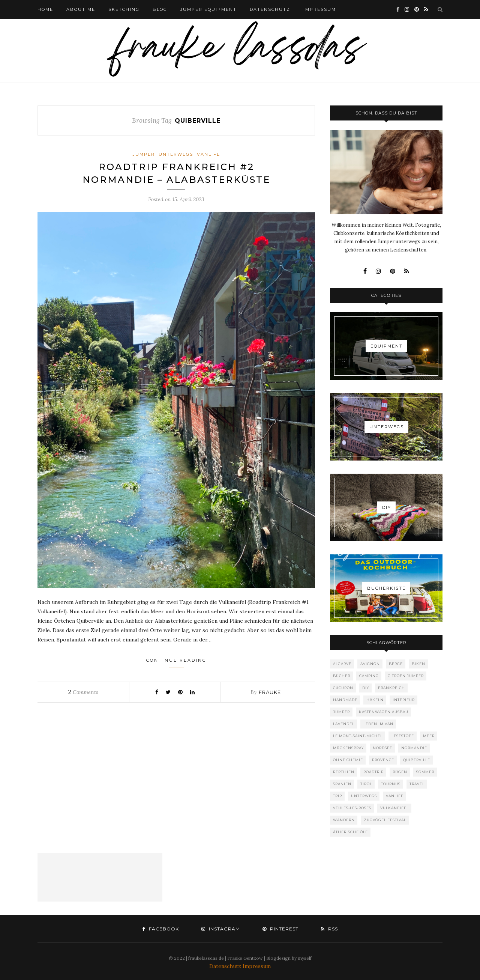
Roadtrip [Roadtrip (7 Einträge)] (373, 772)
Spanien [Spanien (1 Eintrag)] (342, 784)
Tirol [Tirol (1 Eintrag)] (366, 784)
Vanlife (208, 154)
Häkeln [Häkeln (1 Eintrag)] (375, 700)
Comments (83, 692)
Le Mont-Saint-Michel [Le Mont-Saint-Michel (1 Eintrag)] (358, 736)
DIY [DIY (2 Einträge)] (366, 688)
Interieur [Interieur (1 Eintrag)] (404, 700)
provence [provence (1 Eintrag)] (383, 760)
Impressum (257, 966)
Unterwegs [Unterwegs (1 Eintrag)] (364, 796)
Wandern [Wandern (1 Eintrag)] (344, 820)
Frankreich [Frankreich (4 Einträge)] (391, 688)
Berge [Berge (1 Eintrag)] (396, 664)
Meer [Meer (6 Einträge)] (429, 736)
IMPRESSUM (320, 9)
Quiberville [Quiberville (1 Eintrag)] (417, 760)
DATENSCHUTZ (270, 9)
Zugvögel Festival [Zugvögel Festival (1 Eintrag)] (385, 820)
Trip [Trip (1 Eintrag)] (337, 796)
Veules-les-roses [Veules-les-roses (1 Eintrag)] (352, 808)
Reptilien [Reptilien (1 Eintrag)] (344, 772)
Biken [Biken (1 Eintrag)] (418, 664)
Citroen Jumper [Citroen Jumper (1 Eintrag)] (406, 676)
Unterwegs (176, 154)
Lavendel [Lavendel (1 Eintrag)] (344, 724)
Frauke (270, 692)
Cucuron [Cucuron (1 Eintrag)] (343, 688)
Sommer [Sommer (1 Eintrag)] (425, 772)
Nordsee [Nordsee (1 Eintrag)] (382, 748)
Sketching (124, 9)
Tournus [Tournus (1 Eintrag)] (391, 784)
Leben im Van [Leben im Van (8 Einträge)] (378, 724)
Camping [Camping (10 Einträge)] (369, 676)
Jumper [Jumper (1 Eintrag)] (341, 712)
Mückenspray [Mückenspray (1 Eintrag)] (348, 748)
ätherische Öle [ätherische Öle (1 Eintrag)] (350, 832)
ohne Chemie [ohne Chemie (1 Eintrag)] (348, 760)
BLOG (160, 9)
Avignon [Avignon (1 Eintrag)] (370, 664)
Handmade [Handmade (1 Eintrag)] (345, 700)
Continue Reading (176, 662)
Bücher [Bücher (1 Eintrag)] (342, 676)
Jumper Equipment (208, 9)
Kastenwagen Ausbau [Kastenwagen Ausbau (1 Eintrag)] (384, 712)
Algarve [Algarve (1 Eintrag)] (342, 664)
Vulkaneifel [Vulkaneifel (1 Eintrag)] (394, 808)
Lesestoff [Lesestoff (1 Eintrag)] (403, 736)
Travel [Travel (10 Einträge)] (417, 784)
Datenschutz (226, 966)
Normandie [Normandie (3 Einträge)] (414, 748)
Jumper (144, 154)
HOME (45, 9)
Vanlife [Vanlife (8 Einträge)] (395, 796)
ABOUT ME (81, 9)
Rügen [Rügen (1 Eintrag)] (400, 772)
